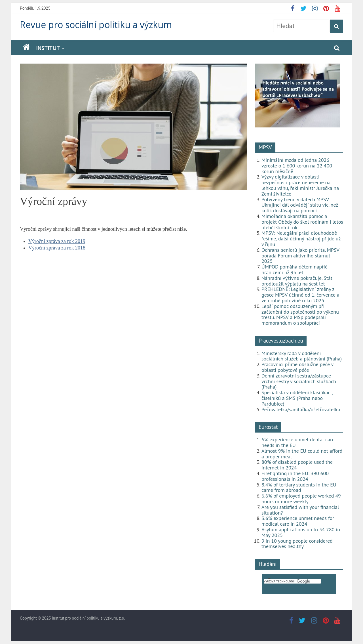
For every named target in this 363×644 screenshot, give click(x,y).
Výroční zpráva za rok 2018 (57, 248)
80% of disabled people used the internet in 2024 (297, 465)
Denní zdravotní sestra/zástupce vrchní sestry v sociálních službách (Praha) (299, 381)
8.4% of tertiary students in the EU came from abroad (299, 487)
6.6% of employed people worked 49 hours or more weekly (301, 499)
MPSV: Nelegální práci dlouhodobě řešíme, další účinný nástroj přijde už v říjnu (301, 239)
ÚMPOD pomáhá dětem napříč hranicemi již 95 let (294, 269)
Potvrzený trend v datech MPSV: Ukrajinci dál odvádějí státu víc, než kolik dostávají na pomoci (300, 205)
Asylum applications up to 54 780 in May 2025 (301, 532)
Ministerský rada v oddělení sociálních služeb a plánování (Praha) (302, 356)
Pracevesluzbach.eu (281, 341)
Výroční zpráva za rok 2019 (57, 241)
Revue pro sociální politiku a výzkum (96, 25)
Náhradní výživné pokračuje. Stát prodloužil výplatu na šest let (297, 281)
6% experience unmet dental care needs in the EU (298, 442)
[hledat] (292, 581)
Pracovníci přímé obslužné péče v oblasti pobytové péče (297, 367)
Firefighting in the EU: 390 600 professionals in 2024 (295, 476)
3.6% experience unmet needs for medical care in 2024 (298, 521)
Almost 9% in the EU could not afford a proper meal (302, 454)
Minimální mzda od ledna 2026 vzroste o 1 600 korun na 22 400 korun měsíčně (297, 166)
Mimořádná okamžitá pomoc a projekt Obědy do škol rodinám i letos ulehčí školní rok (302, 222)
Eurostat (268, 427)
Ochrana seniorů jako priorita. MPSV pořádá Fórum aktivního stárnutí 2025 (300, 256)
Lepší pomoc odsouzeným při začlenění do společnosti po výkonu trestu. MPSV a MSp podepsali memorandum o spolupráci (300, 314)
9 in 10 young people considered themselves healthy (297, 544)
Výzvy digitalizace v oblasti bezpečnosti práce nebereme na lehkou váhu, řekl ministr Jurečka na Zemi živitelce (300, 185)
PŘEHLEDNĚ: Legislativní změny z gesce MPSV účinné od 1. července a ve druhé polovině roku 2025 (300, 295)
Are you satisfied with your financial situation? (300, 510)
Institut (48, 48)
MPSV (265, 147)
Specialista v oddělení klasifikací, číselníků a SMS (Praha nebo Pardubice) (297, 398)
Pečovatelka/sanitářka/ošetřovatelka (301, 409)
